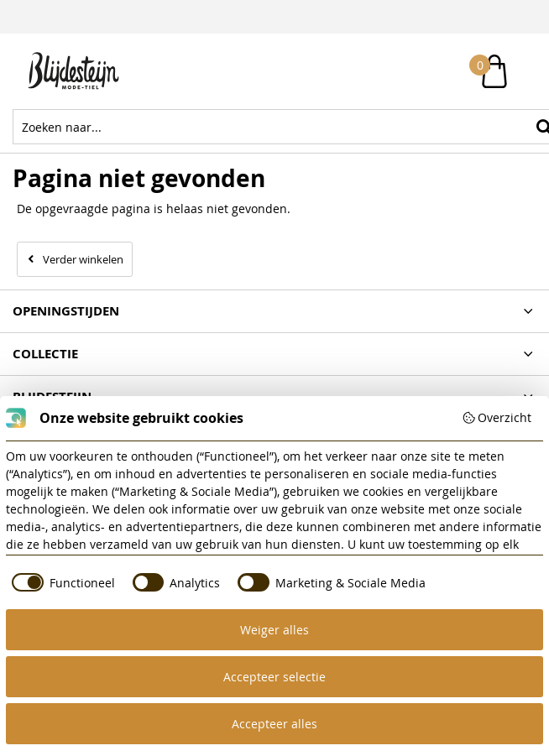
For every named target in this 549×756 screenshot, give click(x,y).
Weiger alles (274, 630)
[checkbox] (60, 582)
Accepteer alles (274, 724)
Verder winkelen (83, 259)
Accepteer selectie (274, 677)
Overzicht (497, 417)
